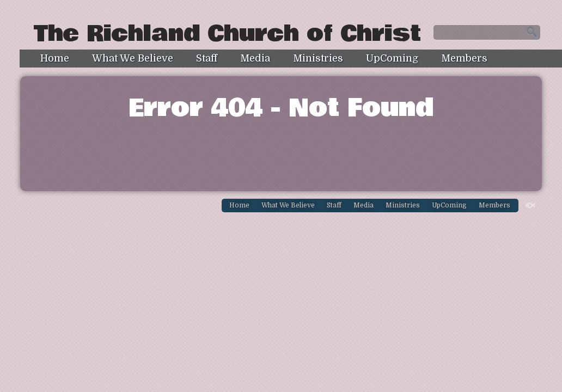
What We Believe (133, 58)
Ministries (318, 58)
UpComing (392, 58)
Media (255, 58)
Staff (207, 58)
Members (464, 58)
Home (55, 58)
